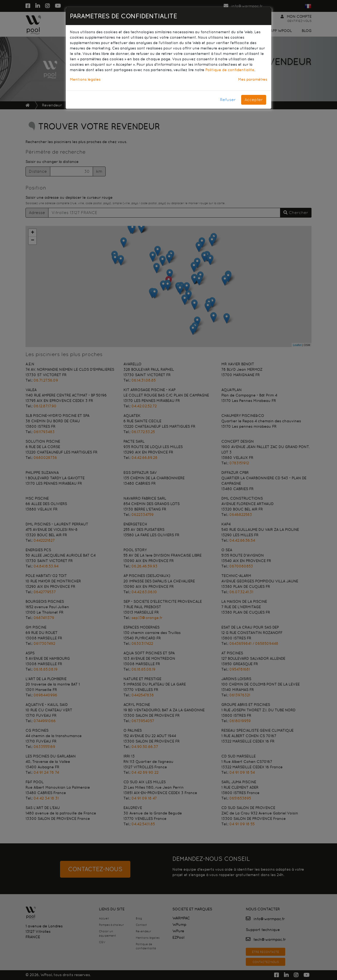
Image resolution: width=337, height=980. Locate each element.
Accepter (254, 100)
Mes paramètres (253, 79)
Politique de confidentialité (230, 70)
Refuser (228, 100)
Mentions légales (85, 79)
